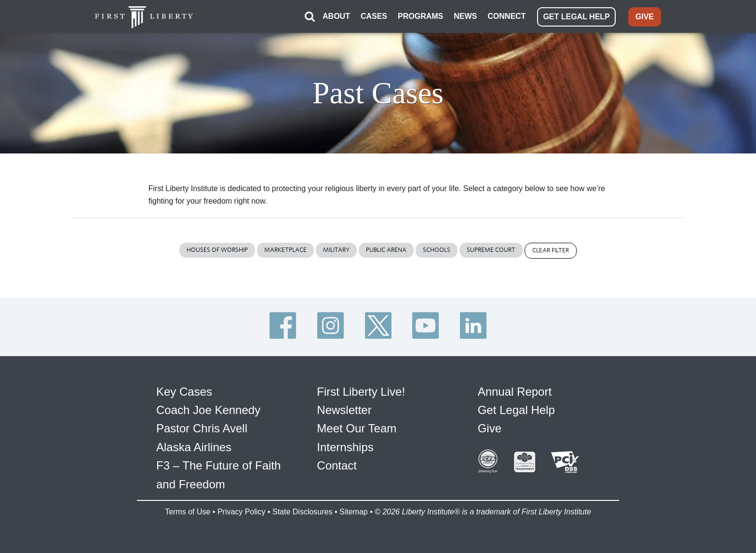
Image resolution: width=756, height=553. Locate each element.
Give (490, 428)
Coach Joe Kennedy (208, 410)
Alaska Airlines (194, 447)
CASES (374, 16)
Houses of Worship (217, 250)
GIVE (645, 17)
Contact (337, 465)
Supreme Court (491, 250)
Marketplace (285, 250)
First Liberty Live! (361, 392)
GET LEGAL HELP (576, 17)
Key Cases (184, 392)
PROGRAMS (420, 16)
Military (336, 250)
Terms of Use (188, 512)
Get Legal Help (516, 410)
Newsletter (344, 410)
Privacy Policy (242, 512)
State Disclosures (303, 512)
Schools (437, 250)
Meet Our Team (357, 428)
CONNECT (506, 16)
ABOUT (336, 16)
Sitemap (354, 512)
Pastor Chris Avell (202, 428)
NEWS (465, 16)
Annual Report (515, 392)
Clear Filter (551, 250)
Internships (345, 447)
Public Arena (386, 250)
